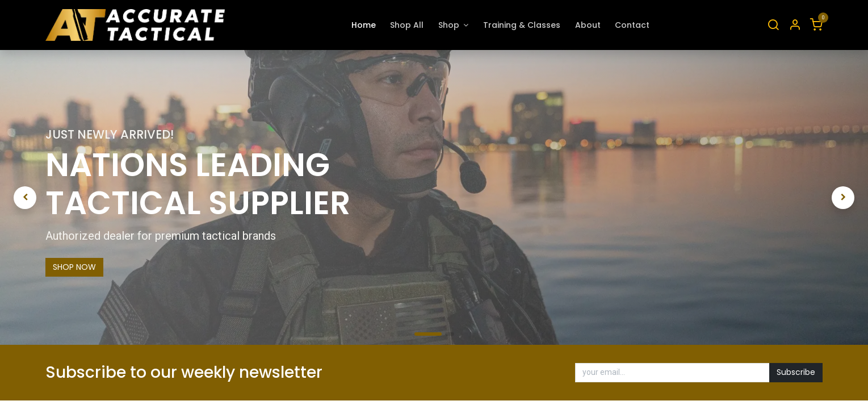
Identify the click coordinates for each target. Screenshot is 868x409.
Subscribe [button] (796, 372)
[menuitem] (364, 25)
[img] (48, 197)
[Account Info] (795, 25)
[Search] (773, 25)
